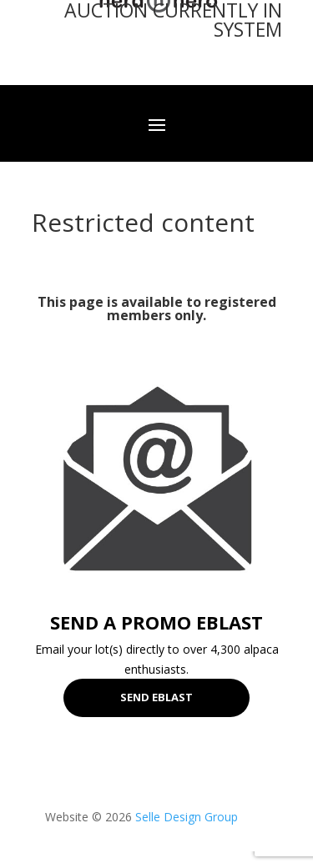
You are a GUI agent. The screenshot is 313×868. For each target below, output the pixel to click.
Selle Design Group (187, 817)
